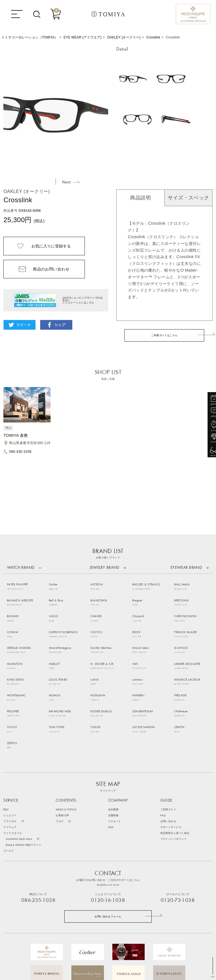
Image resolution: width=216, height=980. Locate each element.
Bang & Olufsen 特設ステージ (24, 791)
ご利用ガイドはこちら (164, 335)
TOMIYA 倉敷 (16, 435)
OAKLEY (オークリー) (124, 37)
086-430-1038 (20, 451)
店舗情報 (113, 762)
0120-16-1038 (108, 847)
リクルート (115, 768)
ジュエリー (10, 762)
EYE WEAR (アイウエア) (82, 37)
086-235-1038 (38, 847)
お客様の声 (62, 762)
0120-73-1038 (178, 847)
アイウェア (10, 773)
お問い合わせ (168, 768)
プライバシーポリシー (174, 785)
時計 (6, 756)
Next (71, 182)
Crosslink (153, 37)
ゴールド (9, 797)
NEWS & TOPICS (66, 756)
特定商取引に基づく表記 (175, 779)
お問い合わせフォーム (108, 863)
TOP (213, 977)
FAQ (163, 762)
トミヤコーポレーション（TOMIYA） (30, 37)
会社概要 (113, 756)
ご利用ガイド (168, 756)
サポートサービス (171, 773)
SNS (111, 773)
